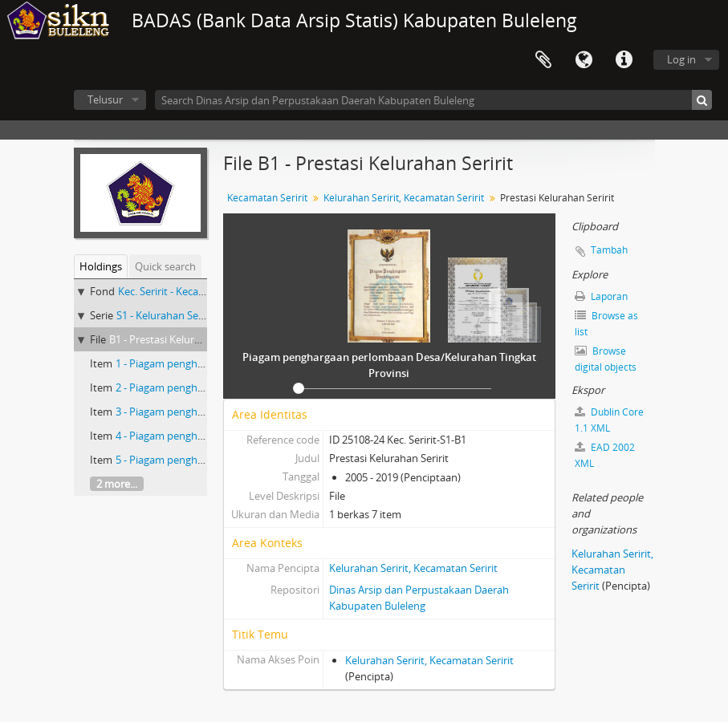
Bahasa (584, 60)
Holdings (101, 266)
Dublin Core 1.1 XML (609, 420)
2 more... (117, 484)
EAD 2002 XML (605, 455)
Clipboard (543, 60)
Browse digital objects (606, 359)
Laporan (601, 296)
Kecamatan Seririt (267, 198)
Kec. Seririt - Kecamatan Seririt (189, 291)
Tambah (609, 250)
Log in (681, 59)
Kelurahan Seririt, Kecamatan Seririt (404, 198)
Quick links (624, 60)
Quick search (165, 266)
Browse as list (606, 324)
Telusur (105, 99)
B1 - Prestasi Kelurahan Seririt (179, 339)
